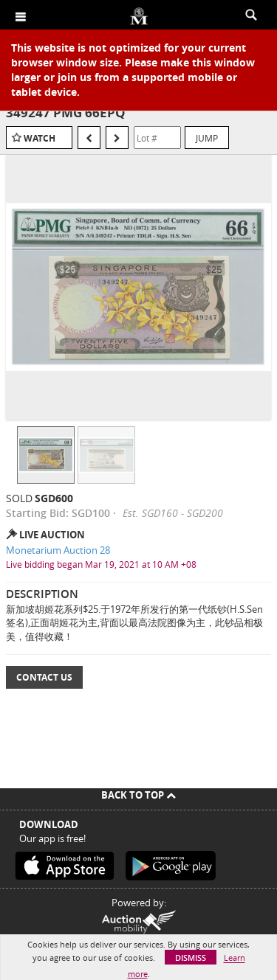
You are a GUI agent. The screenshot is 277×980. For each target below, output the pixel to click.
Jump (207, 138)
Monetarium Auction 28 (58, 550)
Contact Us (44, 677)
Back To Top (138, 795)
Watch (40, 138)
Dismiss (191, 958)
